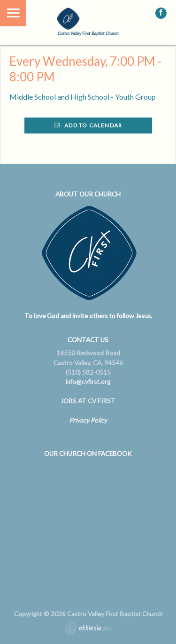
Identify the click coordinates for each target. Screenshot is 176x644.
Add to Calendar (88, 125)
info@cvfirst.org (88, 382)
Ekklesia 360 (88, 629)
